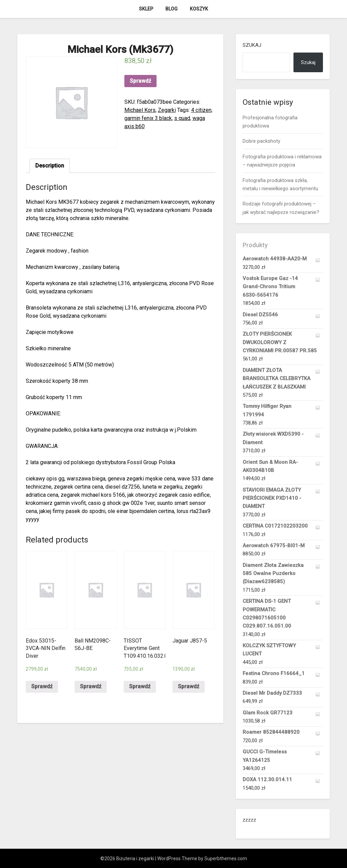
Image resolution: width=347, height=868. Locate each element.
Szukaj (252, 45)
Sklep (146, 9)
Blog (171, 9)
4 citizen (201, 110)
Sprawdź (140, 81)
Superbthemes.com (226, 859)
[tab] (50, 166)
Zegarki (167, 110)
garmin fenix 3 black (148, 118)
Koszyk (199, 9)
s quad (182, 118)
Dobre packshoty (261, 141)
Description (50, 166)
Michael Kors (140, 110)
